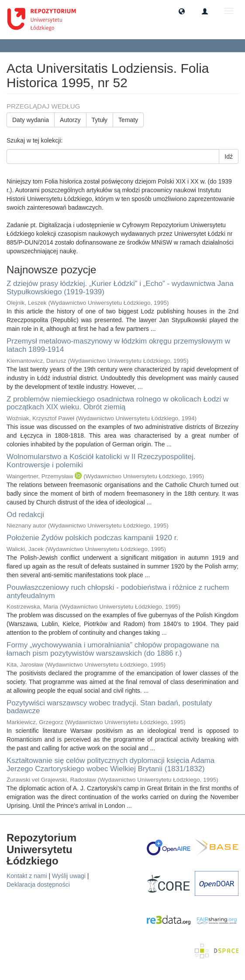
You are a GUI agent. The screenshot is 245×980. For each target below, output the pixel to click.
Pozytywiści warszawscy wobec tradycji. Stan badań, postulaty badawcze (109, 707)
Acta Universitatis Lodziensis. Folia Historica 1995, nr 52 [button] (81, 45)
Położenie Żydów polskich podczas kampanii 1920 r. (92, 538)
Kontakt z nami (27, 876)
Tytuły (100, 120)
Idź (229, 157)
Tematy (128, 120)
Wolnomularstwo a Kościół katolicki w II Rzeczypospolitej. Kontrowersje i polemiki (101, 461)
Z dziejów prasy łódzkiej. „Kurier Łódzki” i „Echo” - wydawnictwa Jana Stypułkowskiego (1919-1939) (120, 288)
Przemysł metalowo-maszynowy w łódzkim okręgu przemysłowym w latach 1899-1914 (118, 345)
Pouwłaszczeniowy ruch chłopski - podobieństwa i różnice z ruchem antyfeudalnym (118, 592)
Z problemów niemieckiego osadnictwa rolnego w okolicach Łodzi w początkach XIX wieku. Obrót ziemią (117, 403)
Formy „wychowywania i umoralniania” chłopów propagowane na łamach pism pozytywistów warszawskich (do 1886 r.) (113, 649)
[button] (182, 11)
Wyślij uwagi (69, 876)
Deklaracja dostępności (38, 885)
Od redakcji (25, 515)
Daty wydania (31, 120)
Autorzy (70, 120)
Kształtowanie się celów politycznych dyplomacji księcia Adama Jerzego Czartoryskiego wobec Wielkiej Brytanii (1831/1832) (110, 765)
